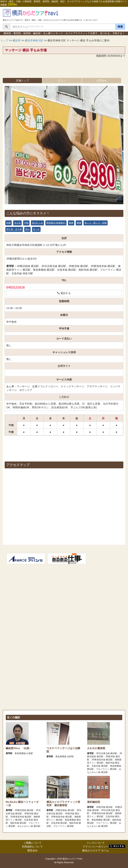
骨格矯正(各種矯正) (56, 223)
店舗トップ (22, 80)
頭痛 (9, 223)
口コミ (62, 80)
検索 (120, 27)
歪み (27, 229)
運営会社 (32, 850)
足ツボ (36, 229)
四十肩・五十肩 (14, 229)
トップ (4, 40)
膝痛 (71, 223)
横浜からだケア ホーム (96, 850)
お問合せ (102, 80)
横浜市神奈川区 (34, 40)
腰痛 (79, 223)
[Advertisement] (64, 69)
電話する (64, 293)
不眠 (26, 223)
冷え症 (17, 223)
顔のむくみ (37, 223)
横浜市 (17, 40)
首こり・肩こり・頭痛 (96, 223)
